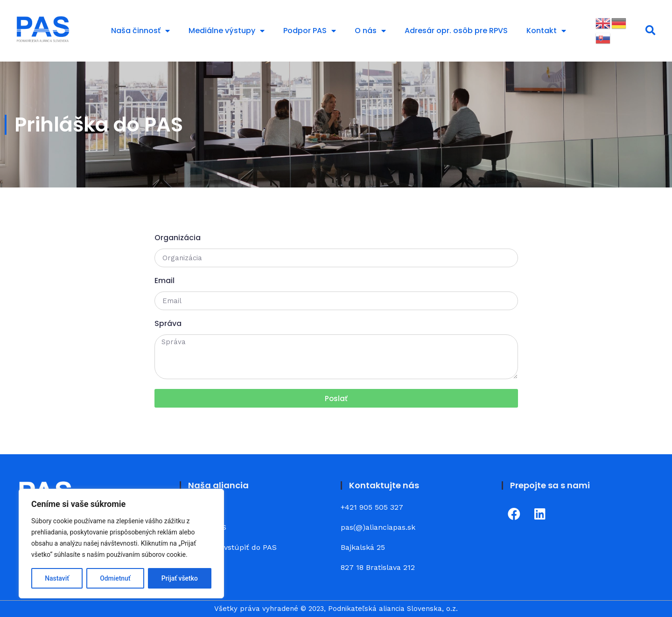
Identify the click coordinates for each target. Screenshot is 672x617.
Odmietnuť (115, 578)
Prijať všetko (180, 578)
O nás (370, 31)
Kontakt (546, 31)
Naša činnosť (140, 31)
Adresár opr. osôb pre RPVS (456, 31)
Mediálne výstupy (227, 31)
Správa (168, 324)
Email (164, 281)
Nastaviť (57, 578)
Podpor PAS (310, 31)
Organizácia (178, 239)
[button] (650, 31)
